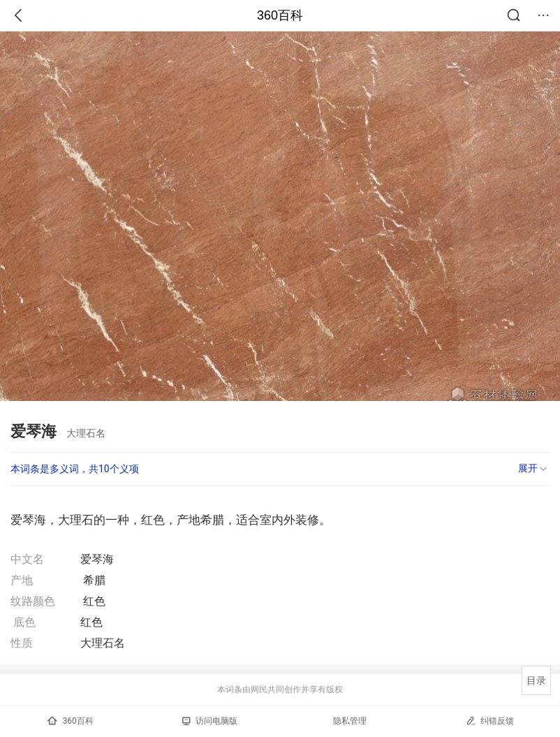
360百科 (280, 15)
